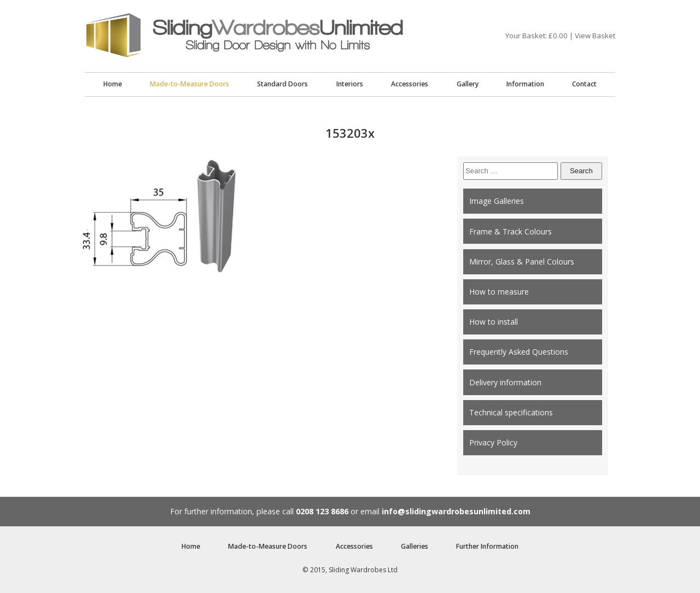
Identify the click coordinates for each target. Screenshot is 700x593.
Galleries (415, 546)
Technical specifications (511, 412)
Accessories (410, 84)
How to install (494, 322)
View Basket (595, 36)
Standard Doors (282, 84)
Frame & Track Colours (511, 231)
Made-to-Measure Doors (189, 84)
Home (113, 84)
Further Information (487, 546)
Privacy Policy (493, 442)
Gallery (468, 84)
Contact (584, 84)
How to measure (499, 292)
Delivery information (505, 382)
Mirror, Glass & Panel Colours (522, 262)
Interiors (350, 84)
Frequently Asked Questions (519, 352)
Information (525, 84)
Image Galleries (497, 201)
